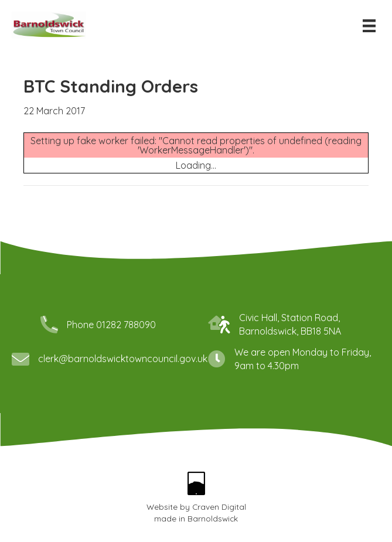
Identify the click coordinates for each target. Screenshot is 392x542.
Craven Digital (219, 491)
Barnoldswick (213, 503)
